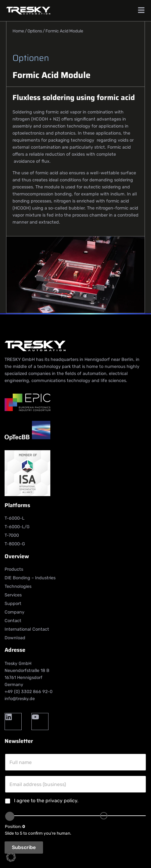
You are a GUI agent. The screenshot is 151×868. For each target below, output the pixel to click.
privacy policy (61, 801)
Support (13, 604)
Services (13, 595)
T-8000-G (15, 544)
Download (15, 638)
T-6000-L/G (17, 527)
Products (14, 569)
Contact (13, 621)
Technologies (18, 586)
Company (14, 612)
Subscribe (24, 847)
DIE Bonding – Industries (30, 578)
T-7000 (12, 535)
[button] (11, 857)
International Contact (27, 629)
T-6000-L (14, 518)
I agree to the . (46, 801)
